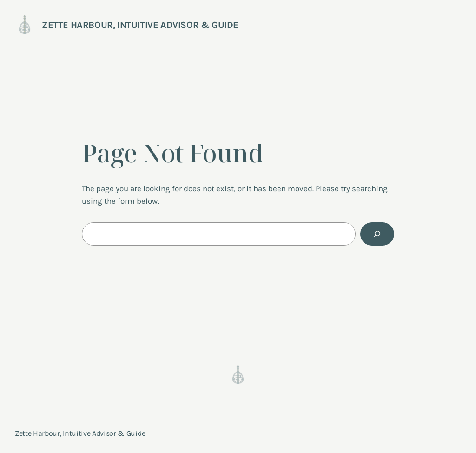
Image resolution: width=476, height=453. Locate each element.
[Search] (377, 234)
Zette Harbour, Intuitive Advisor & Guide (140, 25)
